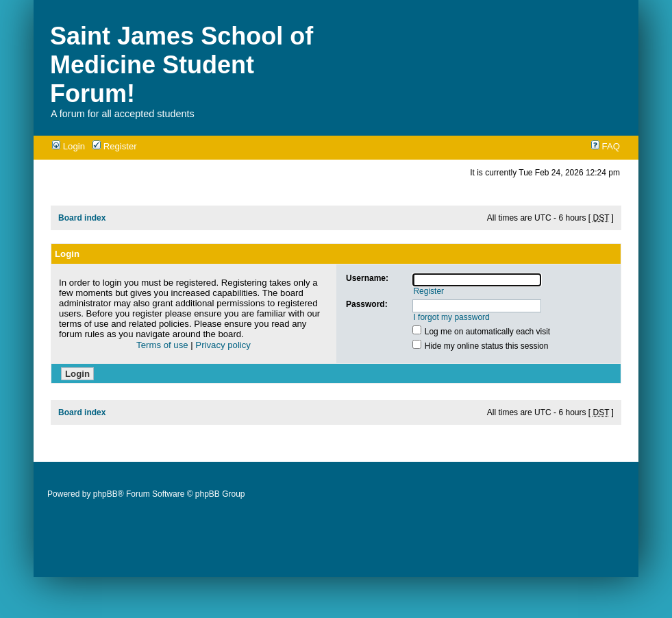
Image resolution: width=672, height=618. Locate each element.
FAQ (606, 146)
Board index (82, 218)
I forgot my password (451, 317)
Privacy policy (223, 345)
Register (115, 146)
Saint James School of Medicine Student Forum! (182, 65)
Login (69, 146)
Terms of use (162, 345)
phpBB (105, 494)
